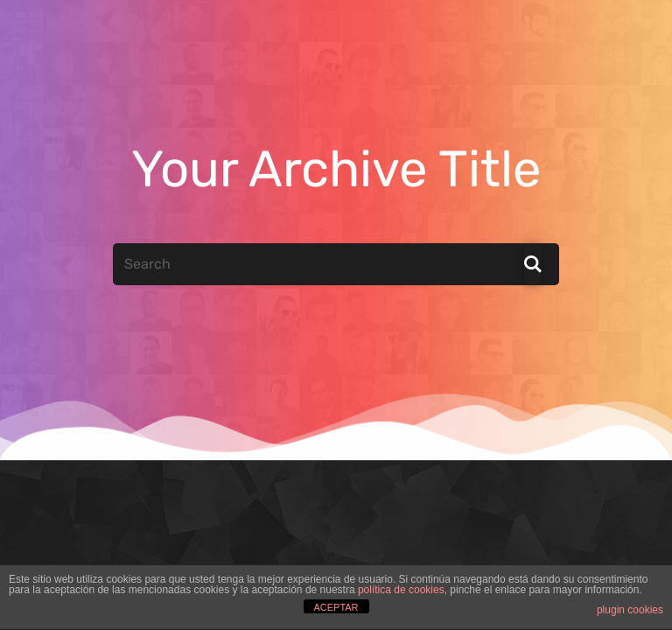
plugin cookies (630, 610)
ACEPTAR (336, 607)
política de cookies (401, 590)
